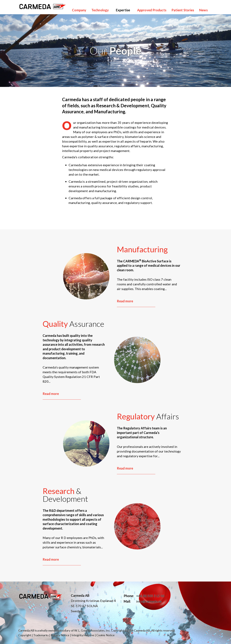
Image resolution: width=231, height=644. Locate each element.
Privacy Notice (60, 635)
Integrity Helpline (83, 635)
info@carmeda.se (149, 601)
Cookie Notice (105, 635)
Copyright (25, 635)
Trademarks (41, 635)
